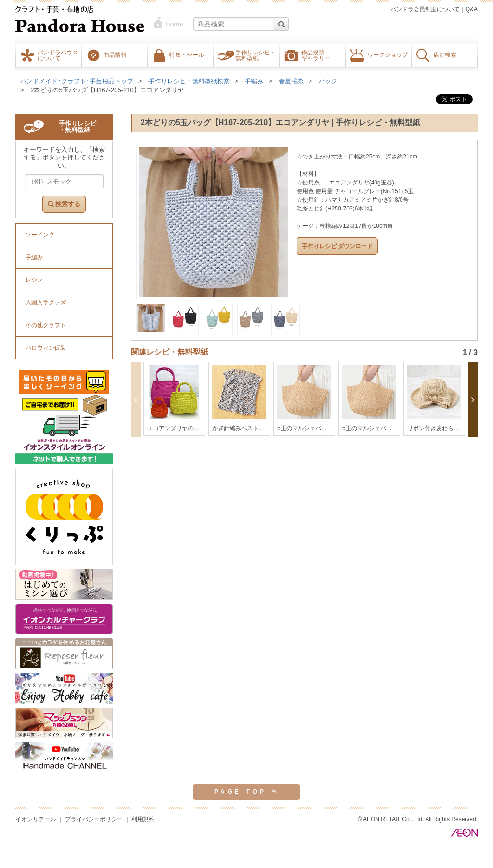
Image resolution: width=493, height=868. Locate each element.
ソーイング (40, 235)
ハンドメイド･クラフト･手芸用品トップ (77, 81)
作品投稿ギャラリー (316, 55)
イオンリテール (36, 819)
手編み (254, 81)
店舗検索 (445, 54)
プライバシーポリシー (94, 819)
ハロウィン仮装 (46, 348)
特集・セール (187, 54)
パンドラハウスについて (58, 55)
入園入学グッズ (46, 302)
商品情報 (115, 54)
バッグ (328, 81)
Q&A (472, 9)
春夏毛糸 (291, 81)
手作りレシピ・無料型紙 (256, 55)
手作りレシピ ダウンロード (337, 246)
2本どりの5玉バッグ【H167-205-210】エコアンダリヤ (107, 90)
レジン (34, 280)
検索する (64, 204)
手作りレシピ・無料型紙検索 (189, 81)
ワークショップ (388, 54)
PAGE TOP (246, 791)
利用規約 (143, 819)
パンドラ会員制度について (425, 9)
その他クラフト (46, 325)
